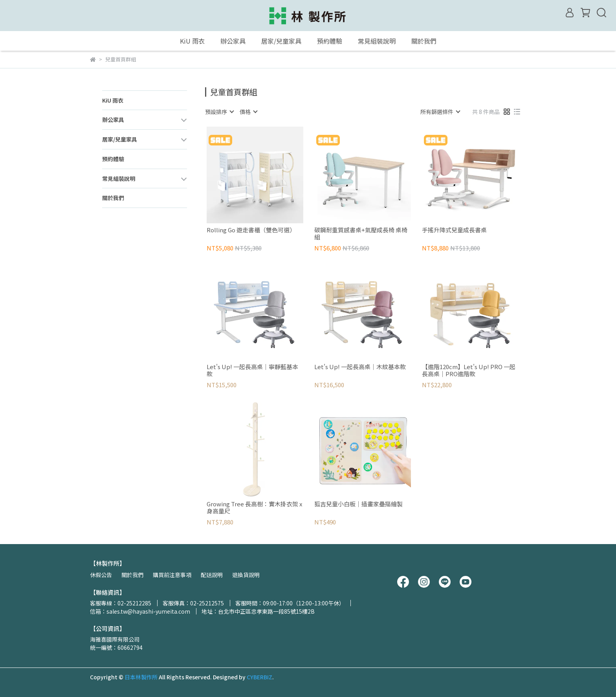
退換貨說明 (246, 575)
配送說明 (212, 575)
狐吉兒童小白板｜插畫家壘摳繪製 (358, 504)
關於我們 (424, 41)
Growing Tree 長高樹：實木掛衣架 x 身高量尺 (254, 508)
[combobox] (219, 112)
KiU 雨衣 (192, 41)
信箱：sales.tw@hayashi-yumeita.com (140, 611)
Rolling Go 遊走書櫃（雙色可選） (251, 230)
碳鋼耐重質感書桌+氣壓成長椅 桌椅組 (361, 234)
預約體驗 (330, 41)
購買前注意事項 (172, 575)
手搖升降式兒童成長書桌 (454, 230)
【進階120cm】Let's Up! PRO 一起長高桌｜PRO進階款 (469, 370)
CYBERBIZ (259, 677)
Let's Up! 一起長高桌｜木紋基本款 (360, 367)
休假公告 (101, 575)
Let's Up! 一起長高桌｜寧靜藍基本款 (252, 370)
